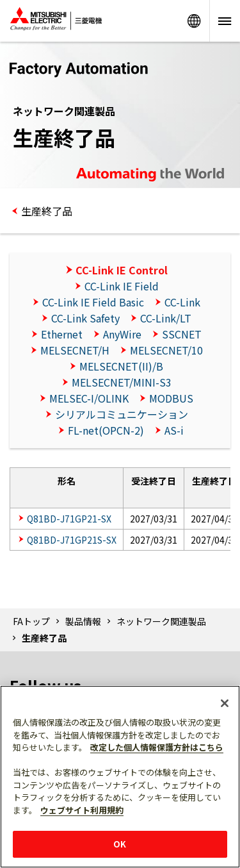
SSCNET (182, 334)
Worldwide (194, 21)
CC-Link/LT (166, 318)
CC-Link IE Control (122, 270)
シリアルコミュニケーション (122, 414)
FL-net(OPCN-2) (106, 430)
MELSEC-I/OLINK (89, 398)
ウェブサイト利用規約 (82, 810)
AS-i (174, 430)
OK (120, 844)
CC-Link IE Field (122, 286)
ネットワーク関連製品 (161, 621)
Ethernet (62, 334)
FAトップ (31, 621)
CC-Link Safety (85, 318)
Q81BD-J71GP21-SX (69, 519)
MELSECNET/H (75, 350)
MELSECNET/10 (166, 350)
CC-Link (182, 302)
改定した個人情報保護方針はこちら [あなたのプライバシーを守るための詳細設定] (157, 747)
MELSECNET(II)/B (121, 366)
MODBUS (171, 398)
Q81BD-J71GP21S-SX (72, 540)
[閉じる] (225, 703)
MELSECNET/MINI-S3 (122, 382)
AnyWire (122, 334)
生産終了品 (47, 211)
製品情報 (83, 621)
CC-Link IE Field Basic (93, 302)
